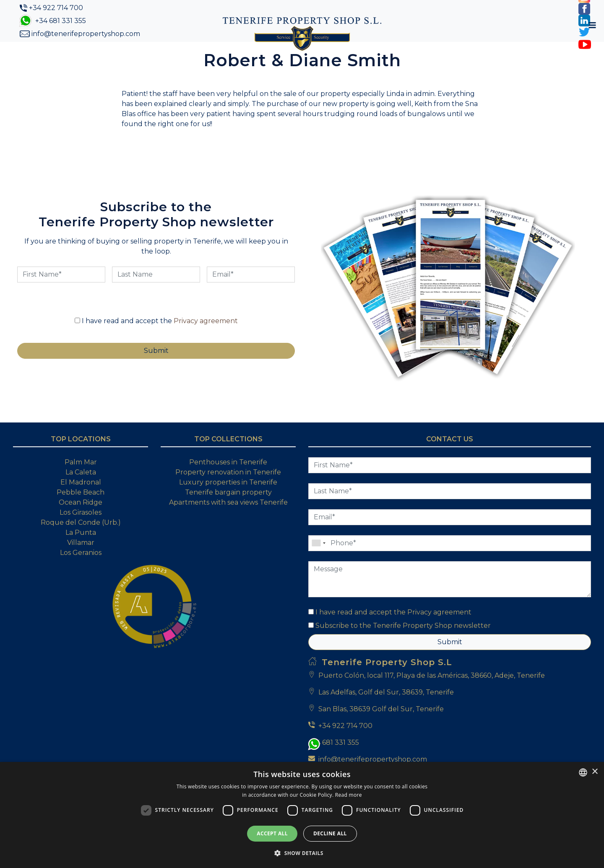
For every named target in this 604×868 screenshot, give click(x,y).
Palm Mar (81, 489)
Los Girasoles (81, 540)
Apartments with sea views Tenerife (228, 530)
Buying (268, 56)
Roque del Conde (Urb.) (81, 550)
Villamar (81, 570)
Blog (341, 56)
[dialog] (302, 815)
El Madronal (81, 509)
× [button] (595, 772)
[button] (302, 853)
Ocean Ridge (81, 530)
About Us (153, 56)
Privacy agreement (206, 348)
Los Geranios (81, 580)
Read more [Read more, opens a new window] (349, 795)
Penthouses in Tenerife (228, 489)
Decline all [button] (330, 833)
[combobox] (583, 772)
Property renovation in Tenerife (228, 499)
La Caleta (81, 499)
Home (116, 55)
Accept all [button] (272, 833)
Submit (450, 669)
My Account (445, 56)
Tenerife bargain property (228, 520)
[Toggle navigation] (497, 56)
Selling (306, 56)
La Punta (81, 560)
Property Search (212, 56)
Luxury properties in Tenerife (228, 509)
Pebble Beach (81, 520)
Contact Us (383, 56)
